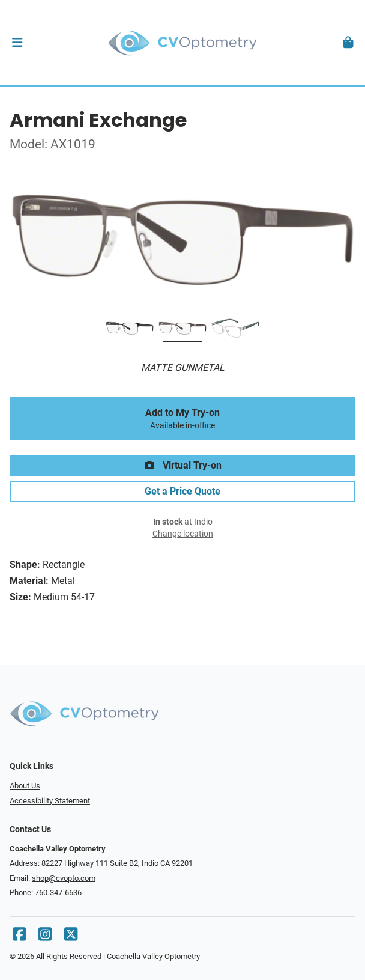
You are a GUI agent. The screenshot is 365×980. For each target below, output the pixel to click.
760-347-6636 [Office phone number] (58, 893)
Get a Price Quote (182, 491)
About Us (25, 786)
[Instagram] (45, 937)
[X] (71, 937)
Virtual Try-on (182, 465)
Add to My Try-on (182, 419)
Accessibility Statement (50, 801)
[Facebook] (19, 937)
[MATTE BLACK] (130, 330)
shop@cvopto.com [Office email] (64, 878)
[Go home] (182, 43)
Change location (183, 534)
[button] (17, 43)
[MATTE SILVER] (235, 330)
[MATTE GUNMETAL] (182, 330)
